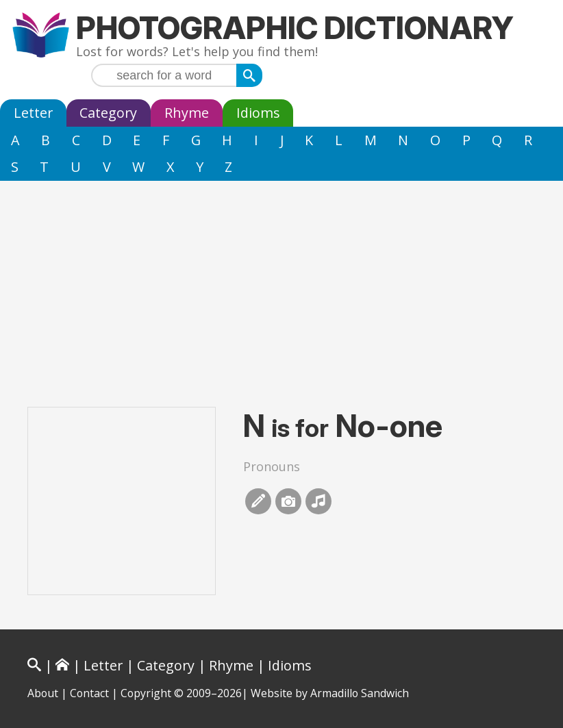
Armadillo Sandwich (360, 693)
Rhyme (187, 113)
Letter (33, 113)
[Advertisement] (281, 284)
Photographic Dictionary (295, 28)
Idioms (258, 113)
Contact (89, 693)
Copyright (146, 693)
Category (108, 113)
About (43, 693)
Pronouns (272, 466)
